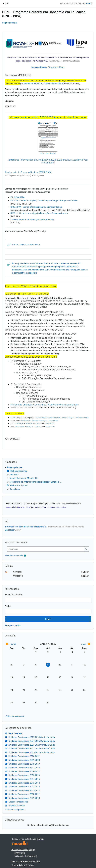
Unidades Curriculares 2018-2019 (22, 764)
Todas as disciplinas (14, 810)
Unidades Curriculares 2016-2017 (22, 771)
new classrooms (82, 418)
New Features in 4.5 (54, 84)
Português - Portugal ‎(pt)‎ (23, 850)
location (38, 423)
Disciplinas (15, 489)
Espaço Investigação (16, 802)
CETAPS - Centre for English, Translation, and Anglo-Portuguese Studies (44, 201)
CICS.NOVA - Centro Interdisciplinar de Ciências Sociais (36, 207)
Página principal (10, 23)
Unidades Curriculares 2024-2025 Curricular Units (30, 741)
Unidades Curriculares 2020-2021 (22, 756)
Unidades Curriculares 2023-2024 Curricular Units (30, 745)
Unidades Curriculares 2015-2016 (22, 775)
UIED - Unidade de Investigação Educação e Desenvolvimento (39, 213)
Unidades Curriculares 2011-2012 (22, 790)
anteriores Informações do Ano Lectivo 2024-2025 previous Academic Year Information (48, 161)
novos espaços (68, 418)
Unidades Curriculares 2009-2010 (22, 798)
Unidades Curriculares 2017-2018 (22, 768)
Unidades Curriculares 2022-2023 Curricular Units (30, 749)
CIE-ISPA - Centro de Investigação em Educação (33, 220)
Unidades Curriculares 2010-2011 (22, 794)
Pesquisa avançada (14, 555)
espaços (29, 423)
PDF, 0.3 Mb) (46, 172)
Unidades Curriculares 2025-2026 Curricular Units (30, 737)
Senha (8, 606)
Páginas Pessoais (15, 806)
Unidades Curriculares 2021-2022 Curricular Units (30, 752)
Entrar (89, 4)
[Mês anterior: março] (16, 644)
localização (19, 423)
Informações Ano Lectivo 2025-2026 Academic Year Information (48, 117)
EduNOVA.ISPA (17, 197)
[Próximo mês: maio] (80, 644)
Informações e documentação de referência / (44, 527)
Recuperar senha (13, 625)
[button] (25, 556)
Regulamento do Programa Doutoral (22, 172)
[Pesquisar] (45, 549)
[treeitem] (48, 478)
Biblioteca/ (13, 530)
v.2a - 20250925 (48, 154)
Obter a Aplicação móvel (23, 865)
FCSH (13, 418)
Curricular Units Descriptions (63, 405)
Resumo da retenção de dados (26, 861)
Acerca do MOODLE (33, 84)
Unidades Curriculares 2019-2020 (22, 760)
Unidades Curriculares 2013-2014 (22, 783)
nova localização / (48, 418)
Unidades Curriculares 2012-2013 (22, 787)
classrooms (50, 423)
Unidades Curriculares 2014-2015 (22, 779)
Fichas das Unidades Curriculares (28, 405)
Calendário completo (15, 716)
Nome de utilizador (14, 595)
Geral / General (14, 733)
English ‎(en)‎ (19, 853)
